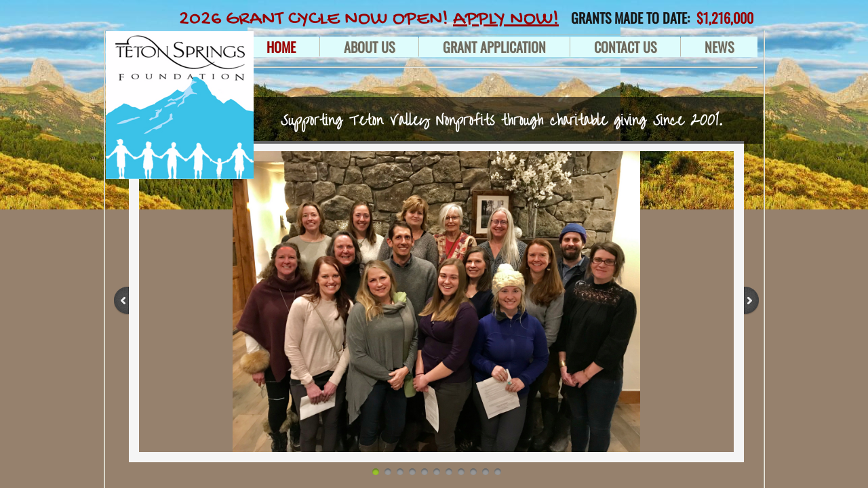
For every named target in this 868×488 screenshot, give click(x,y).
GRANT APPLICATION (494, 47)
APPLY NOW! (506, 19)
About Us (369, 47)
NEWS (719, 47)
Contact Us (625, 47)
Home (281, 47)
